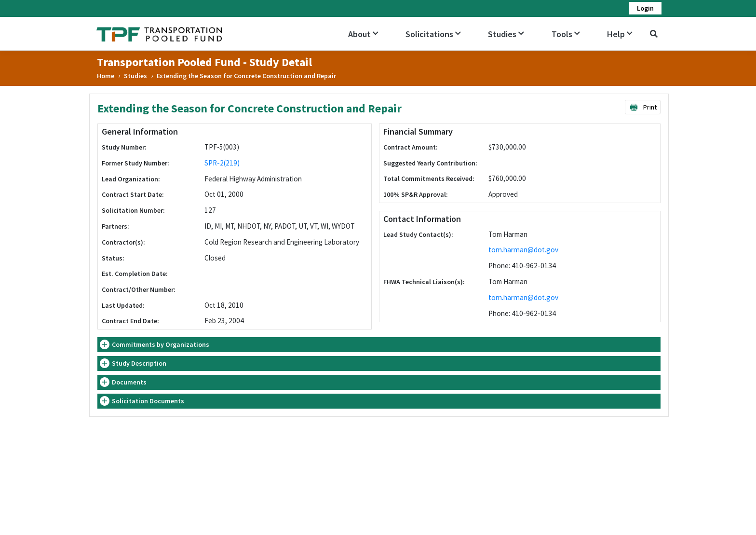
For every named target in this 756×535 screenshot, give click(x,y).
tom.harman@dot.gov (523, 250)
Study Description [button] (139, 363)
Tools (566, 34)
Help (620, 34)
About (363, 34)
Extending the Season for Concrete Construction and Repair (246, 76)
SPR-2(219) (222, 163)
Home (106, 76)
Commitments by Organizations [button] (161, 344)
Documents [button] (129, 382)
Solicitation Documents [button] (148, 401)
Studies (506, 34)
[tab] (379, 345)
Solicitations (433, 34)
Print (643, 107)
